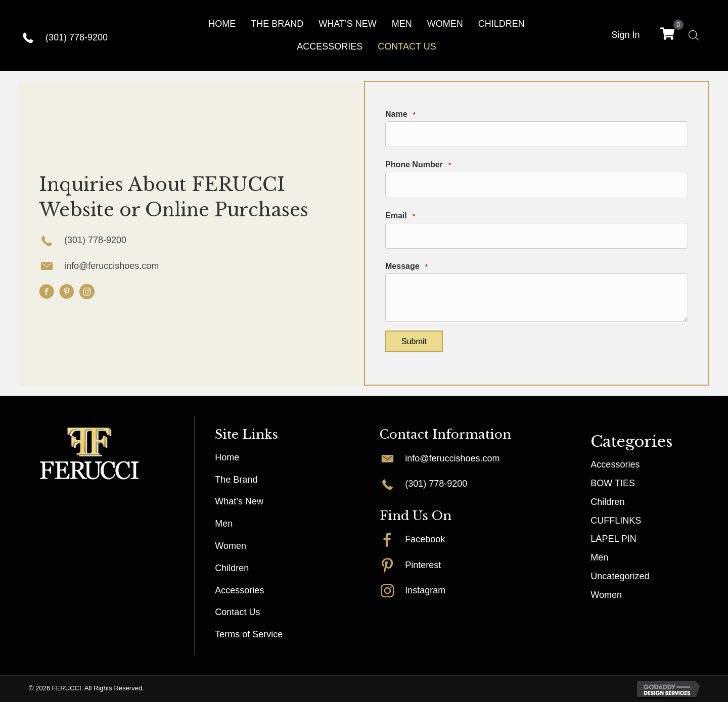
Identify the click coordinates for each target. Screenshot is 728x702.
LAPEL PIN (613, 539)
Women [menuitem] (231, 546)
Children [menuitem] (232, 568)
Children (607, 502)
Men (599, 557)
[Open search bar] (694, 35)
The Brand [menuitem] (236, 480)
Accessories (615, 464)
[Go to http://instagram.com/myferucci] (392, 590)
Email (400, 216)
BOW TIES (613, 483)
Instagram (425, 590)
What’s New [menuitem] (239, 501)
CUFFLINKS (616, 521)
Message (406, 267)
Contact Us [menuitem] (237, 612)
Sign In (625, 35)
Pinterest (423, 565)
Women (606, 595)
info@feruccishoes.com (111, 266)
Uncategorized (620, 576)
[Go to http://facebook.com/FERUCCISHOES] (392, 539)
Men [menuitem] (224, 524)
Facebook (425, 539)
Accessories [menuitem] (239, 590)
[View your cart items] (667, 35)
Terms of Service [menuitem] (249, 634)
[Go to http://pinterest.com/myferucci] (392, 565)
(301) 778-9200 (77, 37)
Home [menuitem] (227, 457)
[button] (47, 292)
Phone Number (418, 165)
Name (400, 114)
